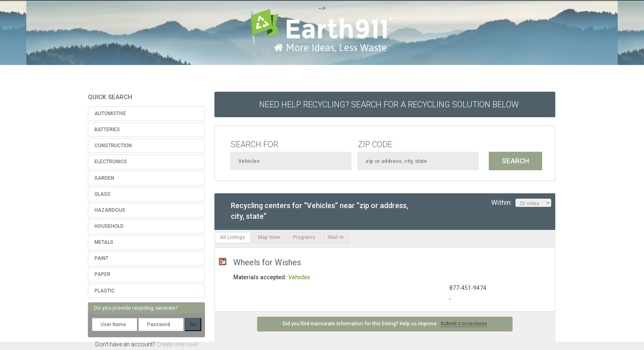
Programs (304, 237)
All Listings (232, 237)
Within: (521, 203)
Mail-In (336, 237)
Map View (269, 237)
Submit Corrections (464, 324)
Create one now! (177, 344)
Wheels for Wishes (267, 262)
